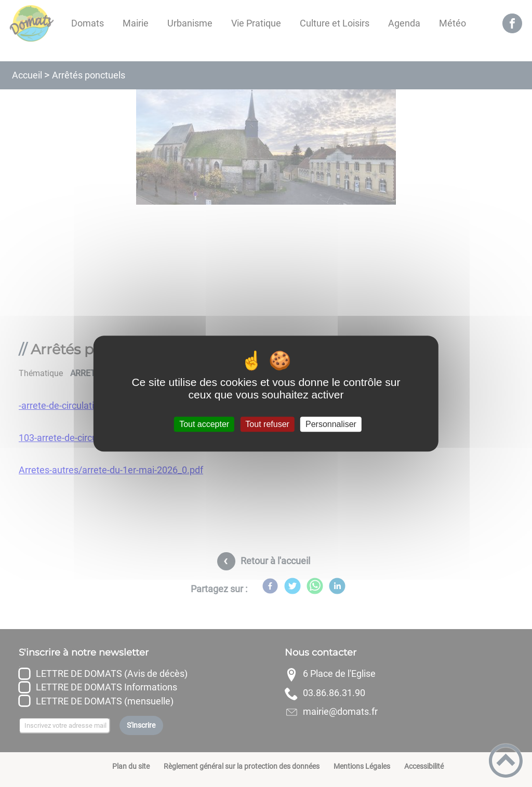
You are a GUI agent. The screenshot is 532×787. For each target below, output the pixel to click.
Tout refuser (267, 424)
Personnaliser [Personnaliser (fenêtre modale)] (331, 424)
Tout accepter (204, 424)
